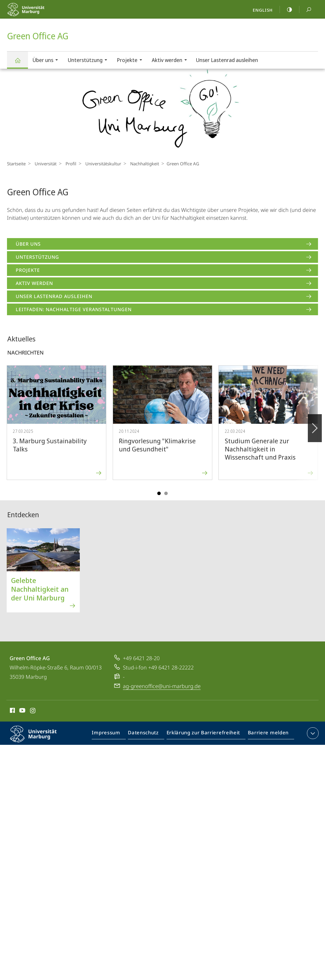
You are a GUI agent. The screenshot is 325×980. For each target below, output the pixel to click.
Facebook (12, 711)
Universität (44, 164)
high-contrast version (286, 10)
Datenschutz (148, 734)
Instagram (33, 711)
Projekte (131, 61)
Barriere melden (267, 734)
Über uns (47, 61)
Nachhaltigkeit (139, 164)
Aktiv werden (171, 61)
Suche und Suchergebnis (305, 10)
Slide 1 (159, 493)
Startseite (16, 164)
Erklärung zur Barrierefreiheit (205, 734)
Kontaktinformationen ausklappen (312, 733)
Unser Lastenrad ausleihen (227, 60)
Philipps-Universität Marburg (38, 739)
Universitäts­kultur (99, 164)
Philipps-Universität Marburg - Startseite (38, 13)
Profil (68, 164)
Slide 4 (166, 493)
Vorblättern (314, 425)
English (263, 10)
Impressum (113, 734)
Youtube (22, 711)
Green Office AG (21, 63)
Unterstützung (89, 61)
